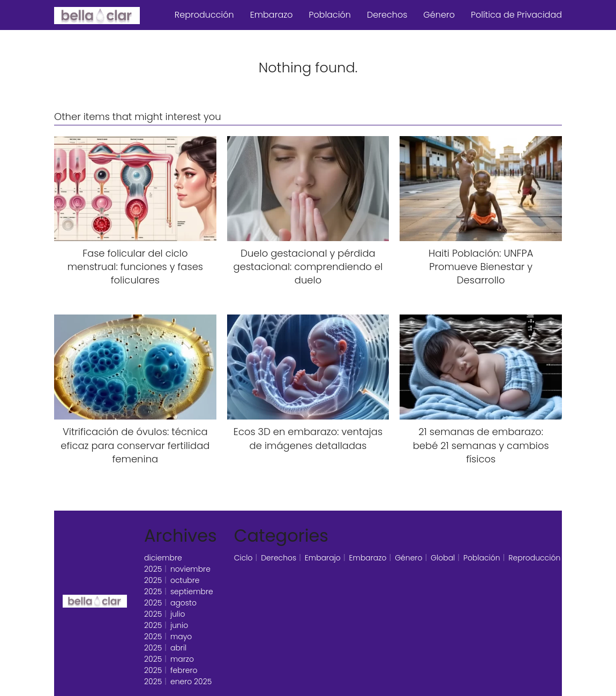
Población (330, 15)
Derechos (387, 15)
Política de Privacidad (516, 15)
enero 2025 (191, 682)
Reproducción (204, 15)
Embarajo (323, 558)
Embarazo (272, 15)
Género (439, 15)
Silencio (583, 558)
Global (443, 558)
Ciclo (243, 558)
